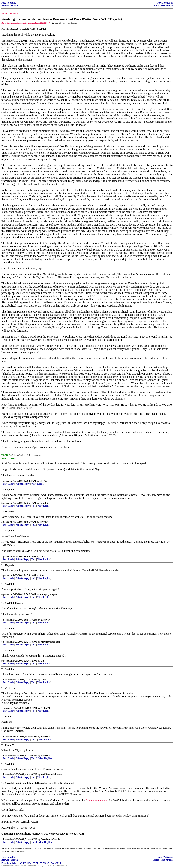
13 (3, 756)
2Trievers (46, 620)
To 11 (34, 739)
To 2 (33, 525)
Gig (43, 661)
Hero (43, 680)
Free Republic (9, 3)
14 (3, 774)
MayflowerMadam (50, 642)
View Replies (38, 484)
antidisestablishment (51, 774)
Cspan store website (97, 800)
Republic (44, 503)
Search (14, 6)
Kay (42, 575)
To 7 (33, 711)
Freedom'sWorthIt (50, 839)
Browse (5, 6)
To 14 (34, 842)
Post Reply (8, 484)
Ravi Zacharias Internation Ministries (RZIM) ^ (26, 23)
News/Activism (165, 3)
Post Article (167, 6)
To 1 (33, 506)
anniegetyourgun (48, 594)
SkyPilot (44, 481)
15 (3, 839)
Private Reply (23, 484)
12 (3, 737)
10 (3, 680)
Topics (156, 6)
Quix (42, 557)
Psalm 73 (45, 708)
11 (3, 708)
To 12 (34, 758)
